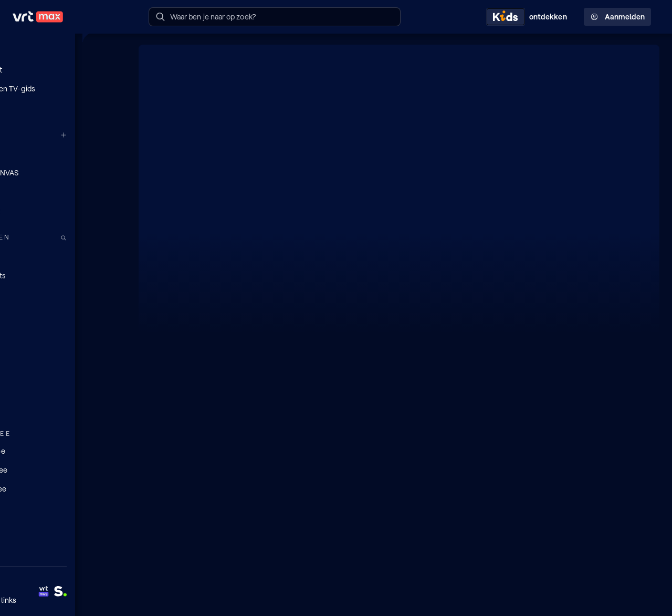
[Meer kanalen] (114, 135)
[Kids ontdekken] (529, 17)
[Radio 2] (63, 210)
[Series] (63, 312)
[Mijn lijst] (63, 70)
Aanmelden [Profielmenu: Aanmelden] (617, 17)
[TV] (63, 294)
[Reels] (63, 108)
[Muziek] (63, 407)
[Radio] (63, 256)
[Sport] (63, 388)
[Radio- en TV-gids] (63, 89)
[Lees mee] (63, 469)
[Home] (63, 51)
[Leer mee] (63, 488)
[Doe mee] (63, 450)
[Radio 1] (63, 191)
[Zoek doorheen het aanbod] (114, 237)
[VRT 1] (63, 153)
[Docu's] (63, 350)
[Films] (63, 331)
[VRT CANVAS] (63, 172)
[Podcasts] (63, 275)
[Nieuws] (63, 369)
